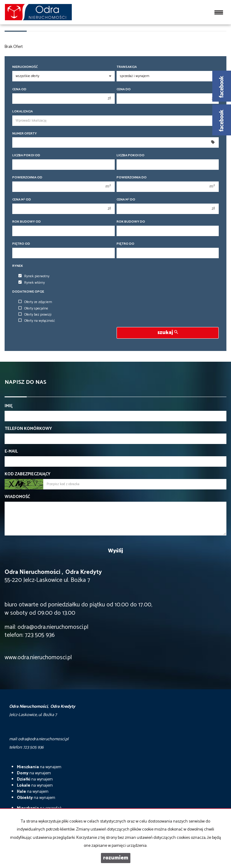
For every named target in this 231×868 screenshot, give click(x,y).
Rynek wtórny (32, 283)
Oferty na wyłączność (37, 321)
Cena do (124, 90)
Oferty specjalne (33, 309)
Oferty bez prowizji (35, 315)
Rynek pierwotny (34, 276)
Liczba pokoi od (26, 156)
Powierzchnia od (27, 178)
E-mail (11, 452)
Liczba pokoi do (131, 156)
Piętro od (21, 244)
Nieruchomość (25, 67)
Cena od (19, 90)
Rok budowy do (131, 222)
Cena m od (22, 200)
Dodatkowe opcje (28, 292)
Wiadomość (17, 497)
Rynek (18, 266)
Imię (9, 406)
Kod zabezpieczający (27, 474)
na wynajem (39, 767)
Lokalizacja (23, 112)
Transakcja (127, 67)
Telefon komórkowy (28, 429)
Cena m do (126, 200)
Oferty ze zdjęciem (35, 302)
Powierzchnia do (132, 178)
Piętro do (125, 244)
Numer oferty (25, 134)
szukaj (168, 333)
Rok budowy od (27, 222)
